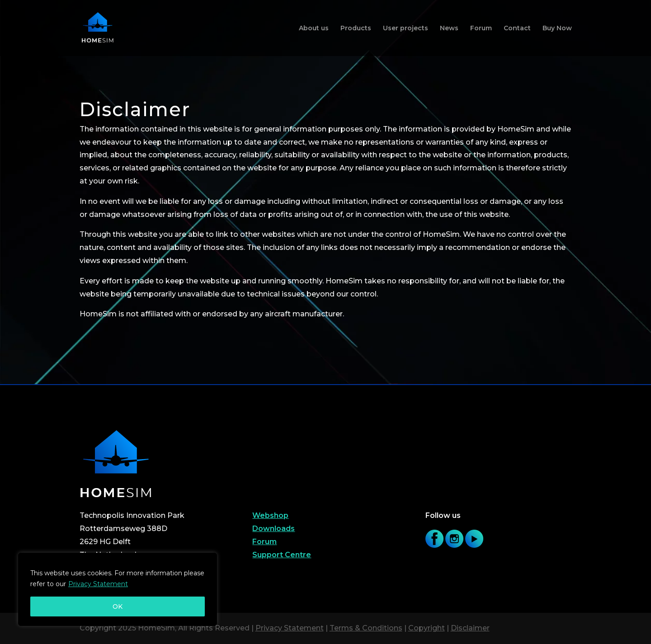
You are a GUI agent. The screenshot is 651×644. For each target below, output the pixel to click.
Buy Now (557, 28)
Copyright (427, 628)
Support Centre (282, 555)
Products (356, 28)
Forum (481, 28)
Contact (517, 28)
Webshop (270, 515)
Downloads (274, 529)
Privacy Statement (98, 584)
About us (314, 28)
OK (118, 606)
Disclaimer (470, 628)
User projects (406, 28)
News (449, 28)
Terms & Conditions (366, 628)
